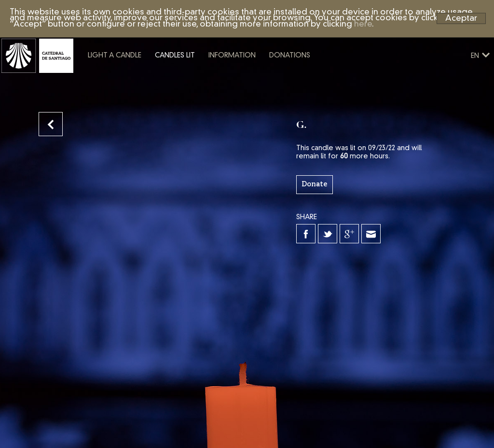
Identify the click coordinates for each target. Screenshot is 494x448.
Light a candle (152, 79)
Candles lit (212, 79)
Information (269, 79)
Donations (327, 79)
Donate (315, 184)
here (363, 24)
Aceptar (461, 18)
